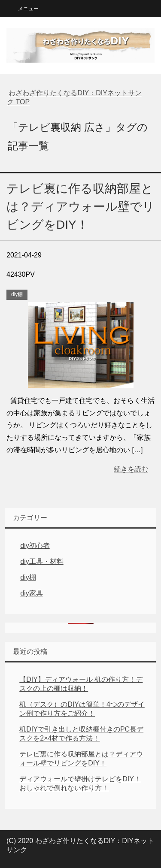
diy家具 (31, 593)
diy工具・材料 (42, 561)
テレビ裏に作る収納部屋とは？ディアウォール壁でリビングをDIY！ (80, 207)
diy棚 (17, 294)
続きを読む (131, 469)
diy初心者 (35, 546)
